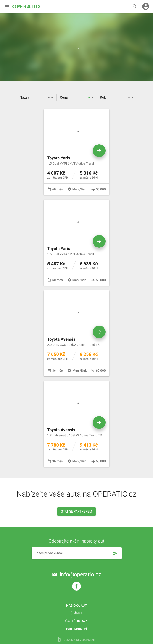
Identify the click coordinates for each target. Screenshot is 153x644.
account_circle (146, 6)
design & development (77, 639)
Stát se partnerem (76, 512)
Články (76, 613)
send (115, 553)
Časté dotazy (77, 621)
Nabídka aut (76, 606)
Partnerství (77, 629)
